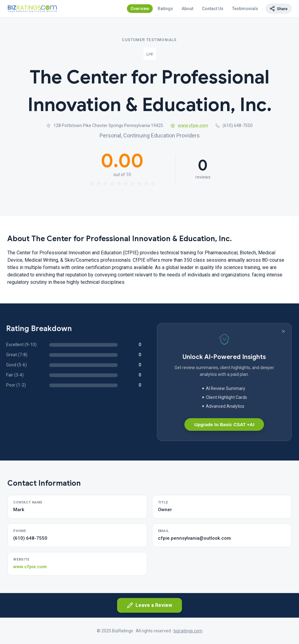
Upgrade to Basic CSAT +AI (224, 424)
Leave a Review (149, 605)
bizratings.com (188, 631)
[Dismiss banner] (283, 331)
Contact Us (213, 9)
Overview (140, 9)
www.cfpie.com (189, 125)
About (187, 9)
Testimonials (245, 9)
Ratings (165, 9)
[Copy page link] (279, 9)
